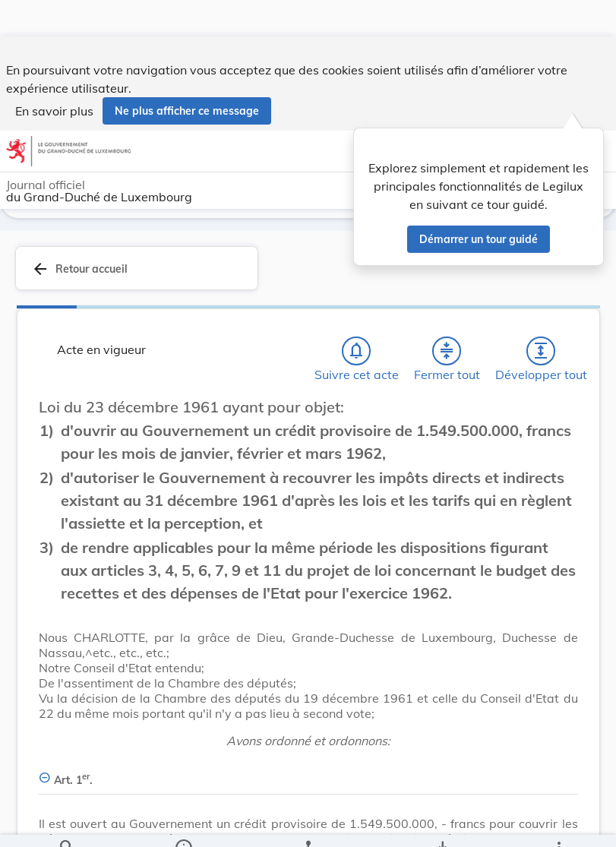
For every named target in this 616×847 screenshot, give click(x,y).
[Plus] (558, 823)
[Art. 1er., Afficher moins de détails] (308, 774)
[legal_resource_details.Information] (183, 823)
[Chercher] (67, 823)
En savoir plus (54, 74)
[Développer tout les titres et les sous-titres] (541, 353)
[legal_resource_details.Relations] (308, 823)
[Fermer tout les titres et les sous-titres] (447, 353)
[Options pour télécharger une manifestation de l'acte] (442, 823)
